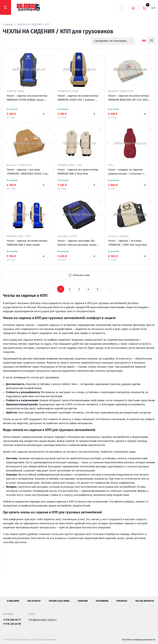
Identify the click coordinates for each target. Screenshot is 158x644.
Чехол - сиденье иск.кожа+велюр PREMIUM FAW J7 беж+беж (78, 172)
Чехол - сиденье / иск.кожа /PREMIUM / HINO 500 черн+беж (128, 243)
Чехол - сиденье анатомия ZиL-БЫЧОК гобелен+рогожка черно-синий (77, 243)
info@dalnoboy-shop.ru (43, 620)
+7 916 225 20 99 (12, 624)
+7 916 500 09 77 (12, 620)
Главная (8, 24)
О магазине (13, 601)
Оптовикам (102, 601)
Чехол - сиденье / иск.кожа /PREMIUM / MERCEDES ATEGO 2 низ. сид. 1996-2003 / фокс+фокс (28, 172)
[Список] (152, 40)
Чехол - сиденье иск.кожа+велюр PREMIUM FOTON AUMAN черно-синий (27, 98)
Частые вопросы (145, 601)
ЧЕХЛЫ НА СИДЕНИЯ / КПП (33, 24)
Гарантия (83, 601)
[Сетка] (144, 40)
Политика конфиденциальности (139, 640)
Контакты (122, 601)
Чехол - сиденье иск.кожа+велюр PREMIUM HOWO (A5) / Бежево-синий (78, 98)
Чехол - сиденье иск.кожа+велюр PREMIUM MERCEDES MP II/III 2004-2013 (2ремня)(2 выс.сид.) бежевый (129, 98)
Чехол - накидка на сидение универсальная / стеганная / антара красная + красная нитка (128, 172)
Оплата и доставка (59, 601)
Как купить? (34, 601)
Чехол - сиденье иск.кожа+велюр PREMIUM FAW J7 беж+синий (27, 243)
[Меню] (6, 7)
